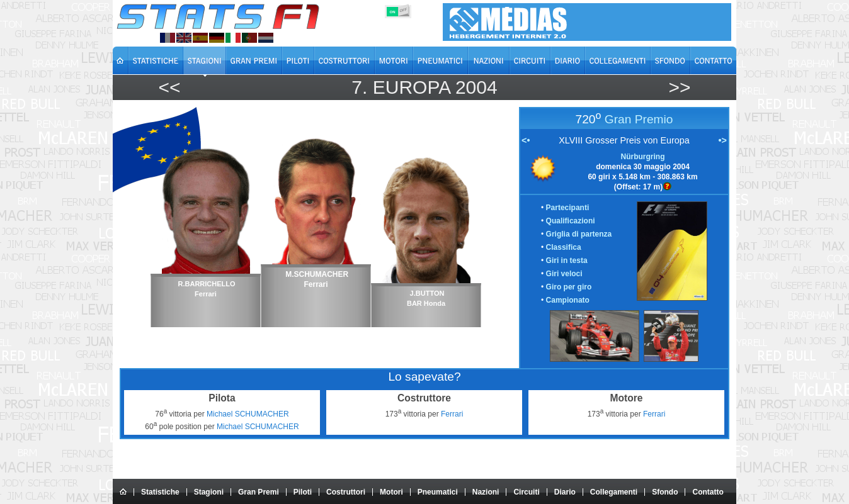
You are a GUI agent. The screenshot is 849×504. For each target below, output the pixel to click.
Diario (565, 492)
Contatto (708, 492)
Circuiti (526, 492)
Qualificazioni (571, 221)
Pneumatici (438, 492)
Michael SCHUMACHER (248, 414)
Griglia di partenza (579, 234)
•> (723, 140)
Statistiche (160, 492)
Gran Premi (259, 492)
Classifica (564, 247)
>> (679, 87)
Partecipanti (568, 208)
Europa (412, 87)
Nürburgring (643, 157)
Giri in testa (567, 260)
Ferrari (452, 414)
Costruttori (346, 492)
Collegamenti (614, 492)
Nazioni (486, 492)
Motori (391, 492)
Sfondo (665, 492)
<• (526, 140)
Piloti (303, 492)
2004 (476, 87)
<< (169, 87)
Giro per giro (569, 287)
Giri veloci (564, 274)
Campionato (568, 300)
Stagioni (209, 492)
